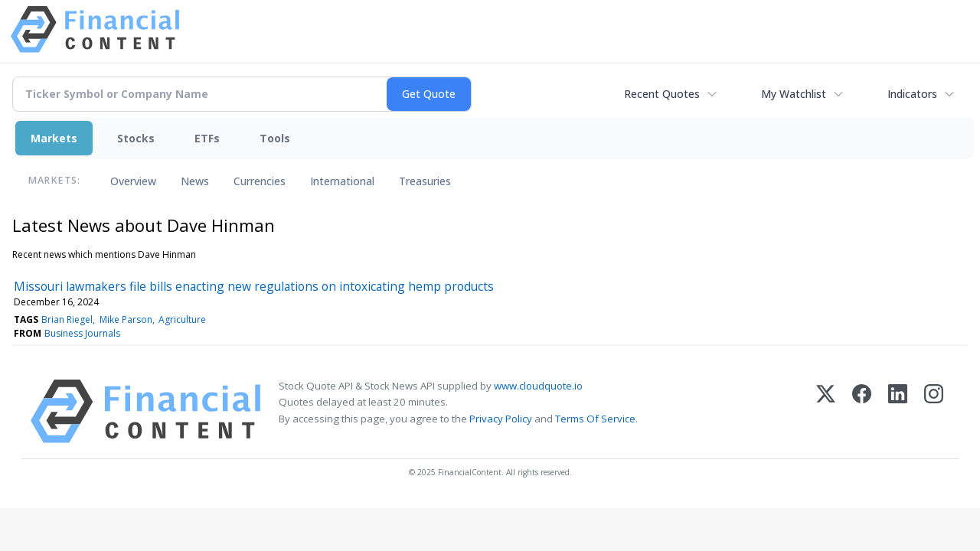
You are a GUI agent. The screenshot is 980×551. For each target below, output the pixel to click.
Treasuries (425, 181)
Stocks (136, 138)
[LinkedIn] (898, 411)
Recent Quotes (662, 94)
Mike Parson (126, 320)
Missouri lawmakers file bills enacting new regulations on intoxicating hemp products (254, 286)
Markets (54, 138)
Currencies (260, 181)
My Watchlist (794, 94)
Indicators (912, 94)
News (195, 181)
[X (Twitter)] (826, 411)
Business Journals (82, 333)
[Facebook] (862, 411)
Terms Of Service (595, 419)
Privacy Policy (501, 419)
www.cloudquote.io (538, 386)
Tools (275, 138)
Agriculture (182, 320)
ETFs (207, 138)
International (342, 181)
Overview (133, 181)
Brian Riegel (67, 320)
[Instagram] (934, 411)
